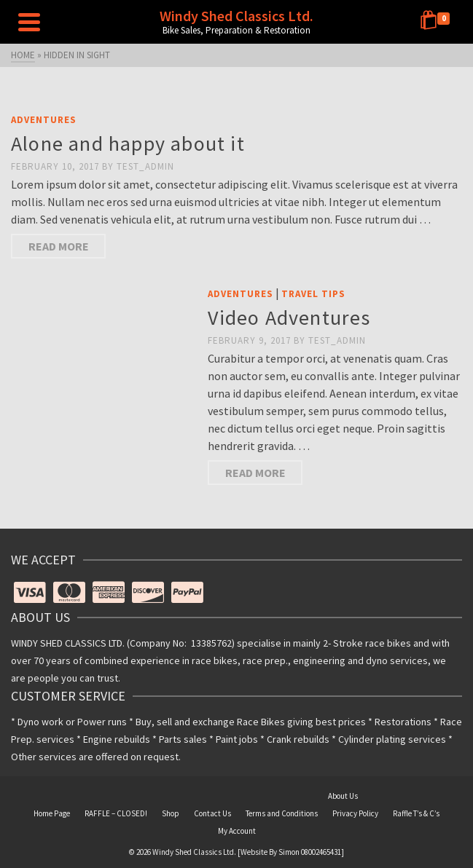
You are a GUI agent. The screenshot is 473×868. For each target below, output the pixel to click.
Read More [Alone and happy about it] (59, 246)
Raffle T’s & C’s (416, 813)
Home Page (52, 813)
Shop (171, 813)
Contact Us (212, 813)
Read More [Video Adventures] (255, 473)
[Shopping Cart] (437, 22)
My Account (237, 831)
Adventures (44, 120)
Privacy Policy (355, 813)
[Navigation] (29, 22)
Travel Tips (313, 294)
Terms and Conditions (282, 813)
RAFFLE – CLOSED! (116, 813)
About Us (343, 796)
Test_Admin (145, 166)
